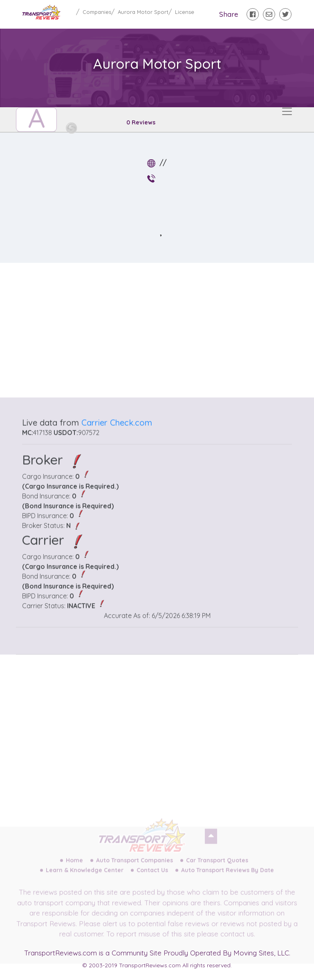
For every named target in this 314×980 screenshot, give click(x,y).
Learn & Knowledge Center (85, 877)
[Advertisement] (164, 327)
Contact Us (152, 877)
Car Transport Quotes (217, 867)
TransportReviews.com (61, 953)
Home (74, 867)
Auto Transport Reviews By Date (228, 877)
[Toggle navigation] (287, 111)
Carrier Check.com (117, 437)
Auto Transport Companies (135, 867)
